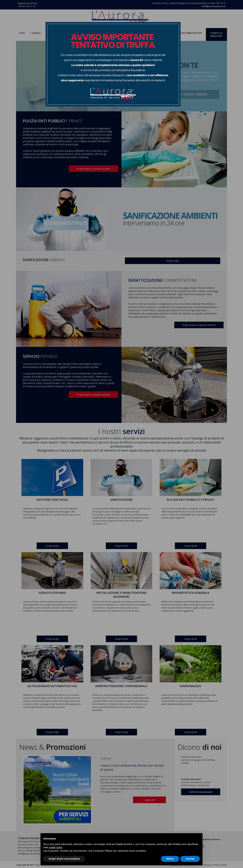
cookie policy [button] (55, 847)
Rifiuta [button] (170, 859)
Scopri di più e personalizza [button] (64, 859)
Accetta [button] (190, 859)
